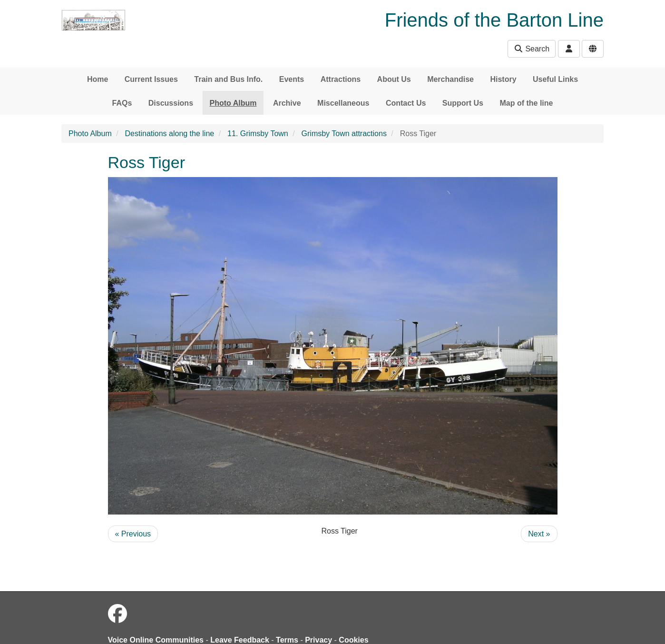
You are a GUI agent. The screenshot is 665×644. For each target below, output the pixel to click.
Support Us (463, 103)
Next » (539, 534)
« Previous (133, 534)
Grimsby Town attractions (344, 134)
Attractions (341, 79)
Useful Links (555, 79)
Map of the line (526, 103)
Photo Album (233, 103)
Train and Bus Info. (228, 79)
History (503, 79)
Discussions (171, 103)
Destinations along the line (170, 134)
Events (292, 79)
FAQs (122, 103)
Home (98, 79)
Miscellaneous (343, 103)
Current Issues (151, 79)
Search (532, 49)
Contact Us (406, 103)
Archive (287, 103)
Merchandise (450, 79)
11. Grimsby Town (258, 134)
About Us (394, 79)
